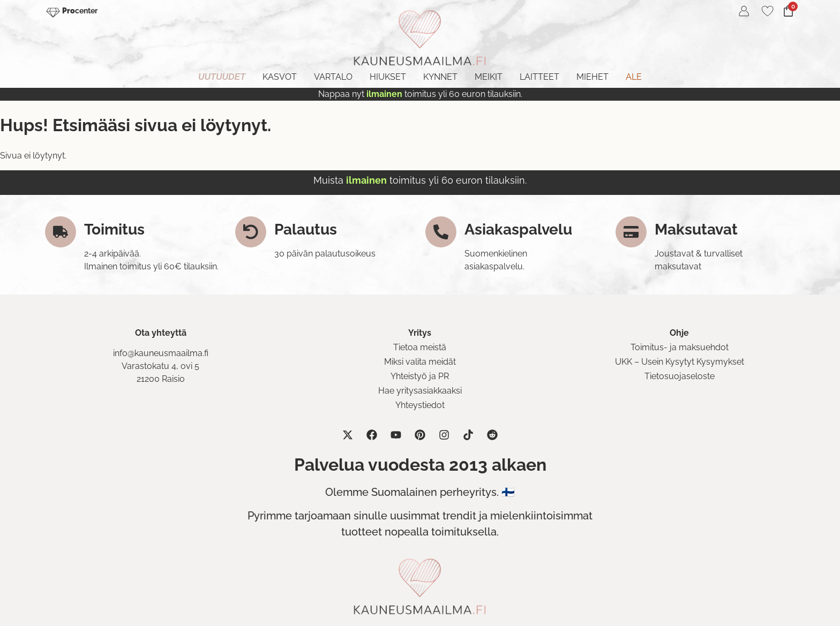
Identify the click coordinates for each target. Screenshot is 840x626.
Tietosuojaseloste (680, 376)
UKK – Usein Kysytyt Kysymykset (680, 362)
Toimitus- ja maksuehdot (680, 347)
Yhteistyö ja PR (420, 376)
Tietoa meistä (420, 347)
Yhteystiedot (420, 405)
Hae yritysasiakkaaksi (420, 391)
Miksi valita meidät (420, 362)
